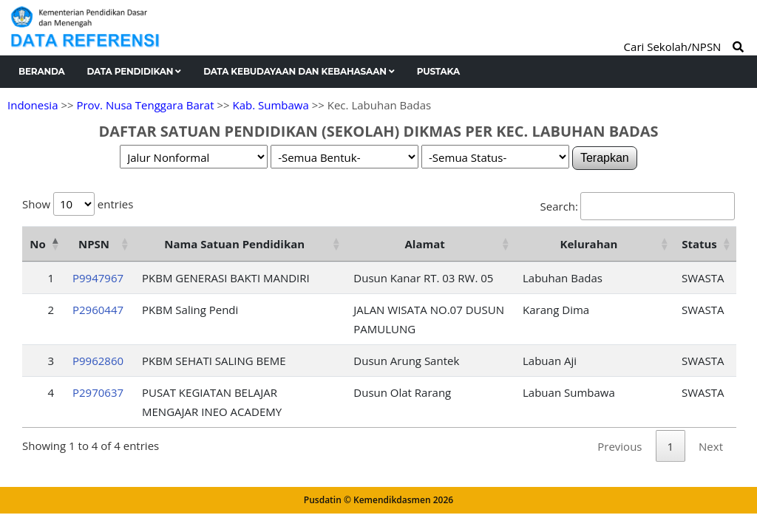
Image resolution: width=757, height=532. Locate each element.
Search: (638, 206)
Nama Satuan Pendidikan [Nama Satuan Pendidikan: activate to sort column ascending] (234, 244)
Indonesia (33, 105)
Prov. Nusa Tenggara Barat (145, 105)
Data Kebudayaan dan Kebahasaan (299, 71)
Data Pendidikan (135, 71)
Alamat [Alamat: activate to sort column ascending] (425, 244)
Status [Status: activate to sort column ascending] (699, 244)
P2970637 (98, 392)
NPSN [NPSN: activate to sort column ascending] (94, 244)
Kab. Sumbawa (270, 105)
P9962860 (98, 361)
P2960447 (98, 310)
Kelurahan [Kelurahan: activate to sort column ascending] (589, 244)
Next (711, 446)
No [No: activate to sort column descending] (37, 244)
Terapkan (605, 158)
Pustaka (438, 71)
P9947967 (98, 278)
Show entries (78, 204)
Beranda (42, 71)
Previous (619, 446)
